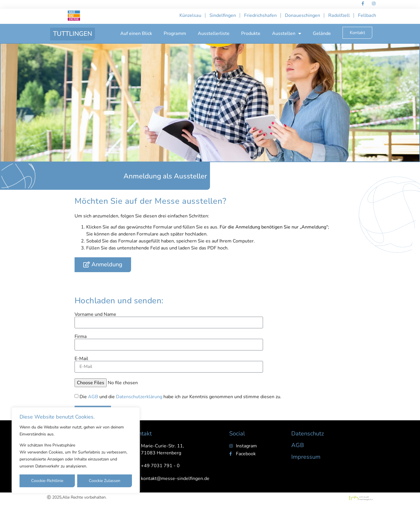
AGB (93, 397)
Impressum (306, 457)
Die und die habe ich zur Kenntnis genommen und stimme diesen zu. (180, 397)
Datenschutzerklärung (139, 397)
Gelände (322, 33)
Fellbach (367, 15)
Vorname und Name (95, 314)
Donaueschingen (302, 15)
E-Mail (81, 359)
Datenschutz (308, 434)
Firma (81, 336)
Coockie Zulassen (105, 481)
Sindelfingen (223, 15)
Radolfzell (339, 15)
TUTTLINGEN (73, 34)
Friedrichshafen (260, 15)
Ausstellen (287, 33)
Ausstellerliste (214, 33)
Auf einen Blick (136, 33)
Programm (175, 33)
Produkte (251, 33)
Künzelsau (190, 15)
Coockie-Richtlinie (47, 481)
